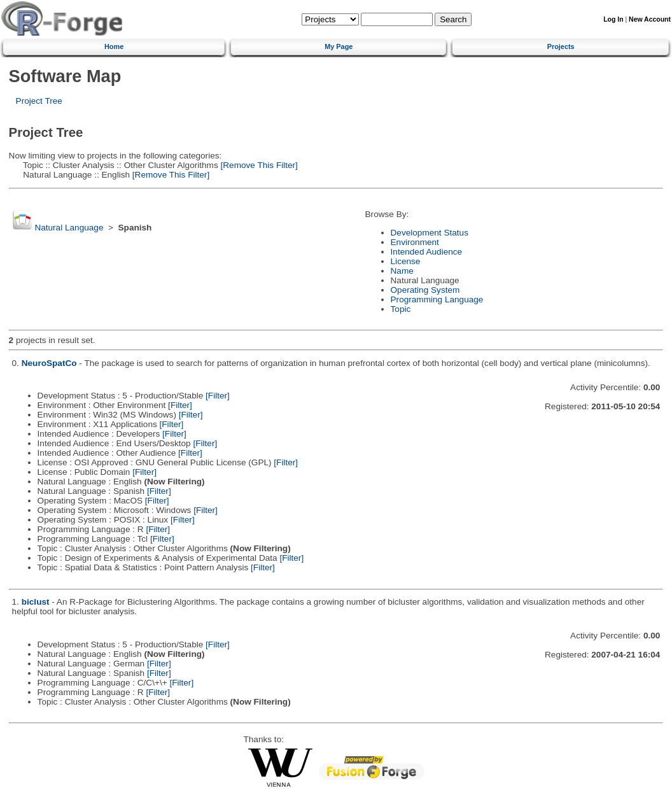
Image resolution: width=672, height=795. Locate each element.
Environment (415, 242)
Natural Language (69, 228)
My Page (339, 46)
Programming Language (437, 299)
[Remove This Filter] (258, 165)
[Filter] (218, 396)
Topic (401, 309)
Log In (613, 19)
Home (114, 46)
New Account (650, 19)
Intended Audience (427, 252)
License (406, 261)
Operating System (425, 290)
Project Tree (39, 101)
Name (402, 271)
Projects (561, 46)
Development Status (430, 233)
